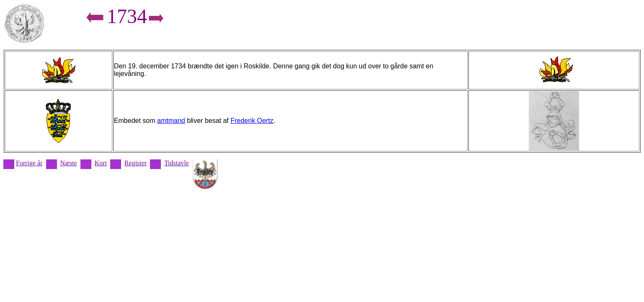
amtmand (171, 121)
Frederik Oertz (252, 121)
